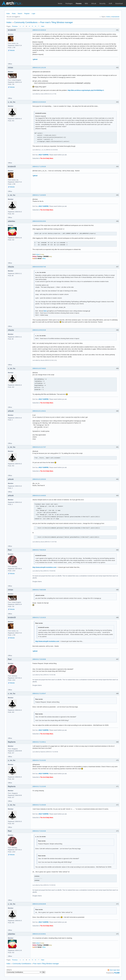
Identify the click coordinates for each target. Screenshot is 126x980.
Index (8, 14)
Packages (69, 3)
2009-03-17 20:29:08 (39, 659)
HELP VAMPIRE (44, 155)
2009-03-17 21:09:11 (39, 742)
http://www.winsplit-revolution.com (44, 567)
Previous (15, 26)
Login (33, 14)
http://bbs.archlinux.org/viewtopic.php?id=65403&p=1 (86, 90)
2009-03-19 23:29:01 (39, 934)
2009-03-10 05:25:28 (39, 330)
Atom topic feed (115, 970)
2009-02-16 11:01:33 (39, 68)
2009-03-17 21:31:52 (39, 760)
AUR (110, 3)
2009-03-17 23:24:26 (39, 831)
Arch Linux (12, 3)
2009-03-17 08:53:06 (39, 590)
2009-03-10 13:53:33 (39, 479)
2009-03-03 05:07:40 (39, 267)
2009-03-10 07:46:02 (39, 368)
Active (108, 17)
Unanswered (115, 17)
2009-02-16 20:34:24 (39, 102)
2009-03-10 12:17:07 (39, 447)
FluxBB (117, 973)
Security (102, 3)
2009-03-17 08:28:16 (39, 550)
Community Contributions (26, 22)
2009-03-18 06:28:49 (39, 904)
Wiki (86, 3)
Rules (14, 14)
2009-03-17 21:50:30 (39, 805)
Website (12, 50)
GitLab (94, 3)
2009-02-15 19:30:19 (39, 30)
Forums (79, 3)
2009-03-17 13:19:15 (39, 617)
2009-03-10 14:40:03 (39, 496)
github (35, 59)
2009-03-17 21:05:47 (39, 693)
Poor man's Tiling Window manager (57, 22)
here (45, 311)
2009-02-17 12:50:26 (39, 167)
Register (27, 14)
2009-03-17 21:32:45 (39, 786)
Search (20, 14)
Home (60, 3)
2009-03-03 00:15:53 (39, 221)
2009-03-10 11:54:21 (39, 411)
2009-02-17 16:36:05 (39, 195)
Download (119, 3)
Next (43, 26)
